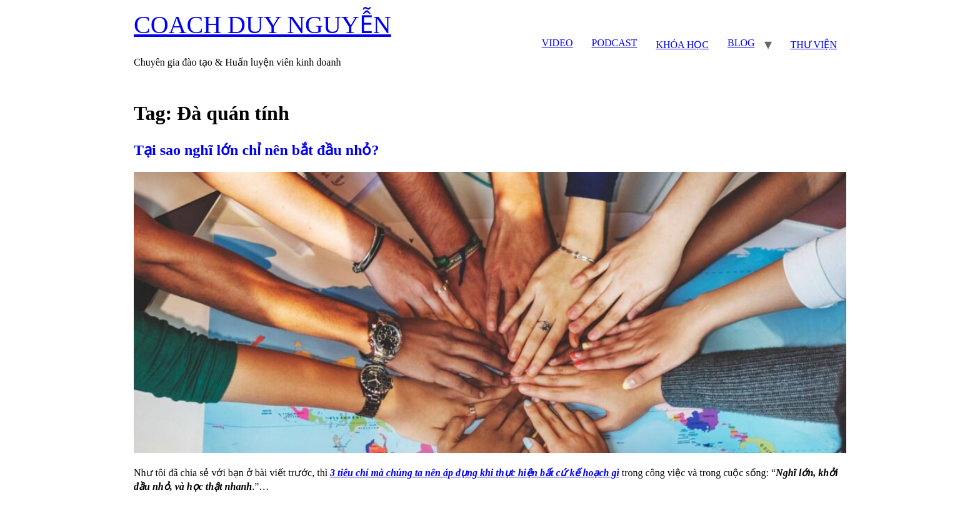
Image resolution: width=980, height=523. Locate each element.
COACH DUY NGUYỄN (262, 25)
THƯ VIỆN (814, 45)
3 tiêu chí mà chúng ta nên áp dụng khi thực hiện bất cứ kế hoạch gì (475, 473)
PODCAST (614, 43)
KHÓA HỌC (682, 45)
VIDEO (557, 43)
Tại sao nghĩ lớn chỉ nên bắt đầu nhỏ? (256, 150)
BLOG (741, 43)
